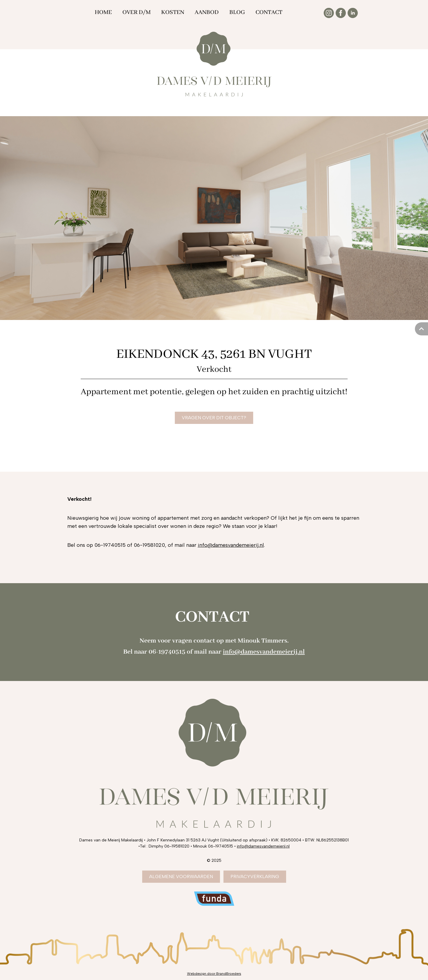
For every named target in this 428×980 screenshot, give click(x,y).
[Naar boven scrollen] (421, 329)
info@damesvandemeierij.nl (231, 545)
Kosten (173, 12)
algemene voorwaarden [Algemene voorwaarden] (181, 876)
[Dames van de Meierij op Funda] (214, 899)
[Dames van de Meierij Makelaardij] (214, 64)
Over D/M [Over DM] (136, 12)
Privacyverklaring (255, 876)
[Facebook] (341, 13)
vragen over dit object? (214, 418)
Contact (269, 12)
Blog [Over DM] (237, 12)
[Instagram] (329, 13)
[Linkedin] (353, 13)
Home (103, 12)
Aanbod (207, 12)
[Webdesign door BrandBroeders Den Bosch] (214, 973)
